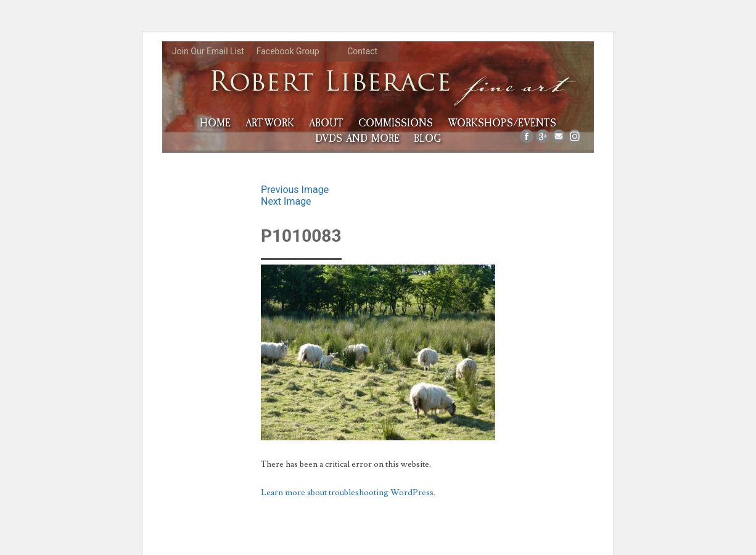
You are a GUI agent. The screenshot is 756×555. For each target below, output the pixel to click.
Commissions (396, 123)
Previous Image (295, 190)
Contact (362, 51)
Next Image (286, 201)
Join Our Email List (208, 51)
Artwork (270, 123)
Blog (427, 138)
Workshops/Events (502, 123)
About (326, 123)
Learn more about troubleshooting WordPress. (348, 493)
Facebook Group (288, 51)
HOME (215, 123)
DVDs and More (357, 138)
